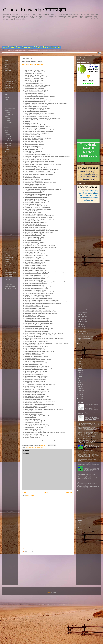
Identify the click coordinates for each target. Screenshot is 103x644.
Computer (8, 119)
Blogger (49, 592)
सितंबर (80, 371)
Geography (8, 112)
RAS (6, 75)
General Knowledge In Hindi (91, 416)
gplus (79, 522)
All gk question (82, 330)
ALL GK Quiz (81, 331)
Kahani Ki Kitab (81, 60)
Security (7, 69)
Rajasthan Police (9, 81)
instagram (81, 524)
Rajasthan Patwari (10, 83)
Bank (6, 60)
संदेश (24, 549)
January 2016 (81, 320)
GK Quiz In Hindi (87, 467)
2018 (80, 363)
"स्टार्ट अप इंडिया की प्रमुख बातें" (84, 333)
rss (79, 526)
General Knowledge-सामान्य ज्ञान (35, 10)
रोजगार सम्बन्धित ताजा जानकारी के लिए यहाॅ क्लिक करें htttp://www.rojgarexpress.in (87, 484)
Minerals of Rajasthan (10, 288)
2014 (80, 395)
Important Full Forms (10, 272)
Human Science (9, 114)
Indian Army (8, 71)
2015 (80, 393)
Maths (7, 100)
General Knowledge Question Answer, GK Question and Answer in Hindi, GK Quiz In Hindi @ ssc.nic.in (91, 406)
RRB (6, 79)
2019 (80, 361)
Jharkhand (8, 149)
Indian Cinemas (9, 280)
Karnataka (8, 151)
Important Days (9, 270)
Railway (7, 64)
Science (7, 98)
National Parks (9, 284)
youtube (80, 529)
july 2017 (80, 323)
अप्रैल (79, 380)
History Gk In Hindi (82, 453)
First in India (8, 255)
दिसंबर (80, 365)
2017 (80, 389)
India (6, 133)
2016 (80, 391)
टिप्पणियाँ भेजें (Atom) (30, 496)
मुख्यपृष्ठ (46, 493)
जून (79, 377)
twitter (80, 519)
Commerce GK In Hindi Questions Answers (88, 432)
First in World (8, 266)
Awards (7, 253)
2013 (80, 397)
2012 (80, 399)
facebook (80, 521)
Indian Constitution (10, 286)
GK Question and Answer (31, 447)
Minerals (7, 282)
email (79, 527)
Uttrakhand (8, 137)
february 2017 (81, 321)
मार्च (79, 382)
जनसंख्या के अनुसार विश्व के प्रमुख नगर (86, 338)
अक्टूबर (80, 369)
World (7, 130)
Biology (7, 106)
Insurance (7, 73)
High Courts (8, 264)
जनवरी (80, 386)
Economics (8, 110)
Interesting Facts (9, 260)
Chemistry (8, 121)
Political (7, 116)
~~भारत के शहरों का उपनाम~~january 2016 (87, 337)
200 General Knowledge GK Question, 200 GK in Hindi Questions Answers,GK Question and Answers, (89, 425)
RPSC (7, 66)
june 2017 (81, 325)
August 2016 (81, 313)
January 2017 (81, 316)
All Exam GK (81, 328)
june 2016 (81, 318)
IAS (6, 77)
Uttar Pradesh (8, 143)
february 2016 (81, 311)
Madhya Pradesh (9, 141)
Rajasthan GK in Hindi (89, 445)
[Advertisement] (40, 33)
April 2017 (81, 326)
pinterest (80, 531)
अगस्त (80, 373)
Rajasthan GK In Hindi (83, 439)
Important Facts (9, 257)
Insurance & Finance (10, 108)
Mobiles (7, 262)
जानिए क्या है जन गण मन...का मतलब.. (86, 340)
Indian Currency (9, 274)
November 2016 (41, 447)
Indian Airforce (9, 85)
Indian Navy (8, 91)
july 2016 (80, 314)
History (7, 102)
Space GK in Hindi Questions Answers (87, 475)
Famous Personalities (10, 268)
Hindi (6, 104)
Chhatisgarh (8, 145)
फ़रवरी (80, 384)
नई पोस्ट (24, 493)
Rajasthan (7, 135)
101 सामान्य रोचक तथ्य (83, 335)
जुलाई (80, 375)
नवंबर (79, 367)
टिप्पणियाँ (25, 552)
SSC (6, 62)
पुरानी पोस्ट (69, 493)
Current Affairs (9, 123)
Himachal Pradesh (10, 139)
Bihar (6, 147)
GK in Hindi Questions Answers (32, 64)
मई (79, 379)
